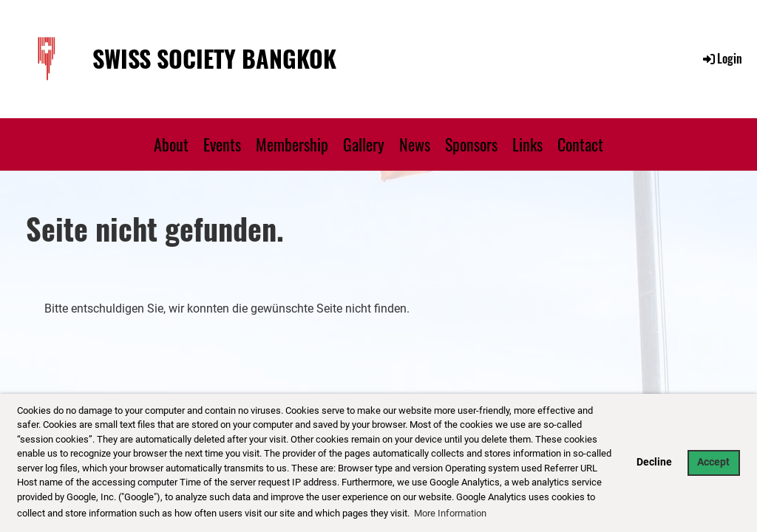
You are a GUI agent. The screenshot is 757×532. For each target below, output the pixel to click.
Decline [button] (654, 462)
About (171, 144)
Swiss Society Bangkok (214, 59)
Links (527, 144)
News (415, 144)
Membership (292, 144)
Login (722, 58)
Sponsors (471, 144)
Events (222, 144)
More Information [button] (450, 513)
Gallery (364, 144)
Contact (580, 144)
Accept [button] (713, 462)
